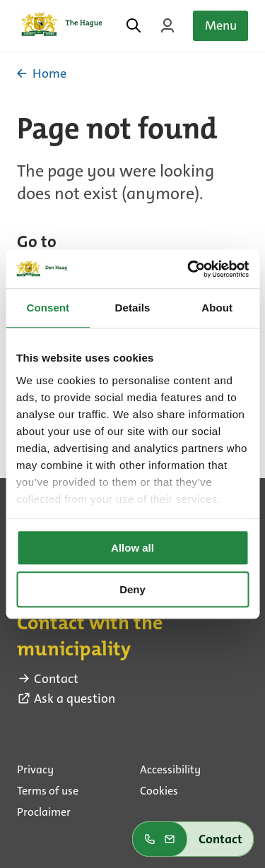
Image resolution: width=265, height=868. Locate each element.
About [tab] (217, 308)
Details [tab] (133, 308)
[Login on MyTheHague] (167, 25)
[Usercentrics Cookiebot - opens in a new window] (189, 269)
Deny (132, 589)
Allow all (132, 548)
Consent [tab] (48, 308)
